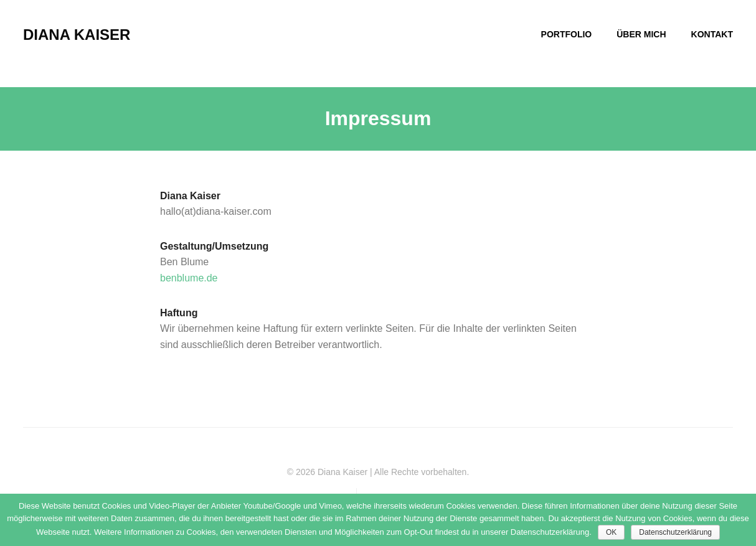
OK (611, 532)
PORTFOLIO (567, 34)
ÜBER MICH (641, 34)
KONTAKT (712, 34)
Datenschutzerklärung (675, 532)
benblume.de (189, 278)
